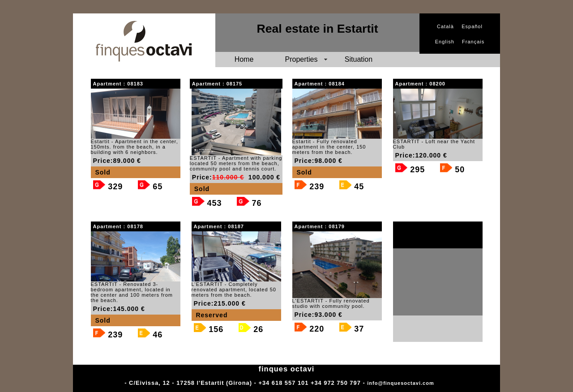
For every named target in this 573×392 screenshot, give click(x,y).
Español (472, 26)
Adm (442, 383)
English (445, 42)
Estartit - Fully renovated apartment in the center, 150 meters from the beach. (329, 147)
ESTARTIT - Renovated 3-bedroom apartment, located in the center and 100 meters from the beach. (132, 292)
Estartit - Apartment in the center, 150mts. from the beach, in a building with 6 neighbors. (135, 147)
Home (244, 59)
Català (445, 26)
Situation (359, 59)
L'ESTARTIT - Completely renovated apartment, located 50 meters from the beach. (234, 290)
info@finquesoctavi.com (400, 383)
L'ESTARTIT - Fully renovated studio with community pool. (331, 303)
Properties (301, 59)
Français (473, 42)
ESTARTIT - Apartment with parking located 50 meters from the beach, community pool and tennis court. (236, 163)
